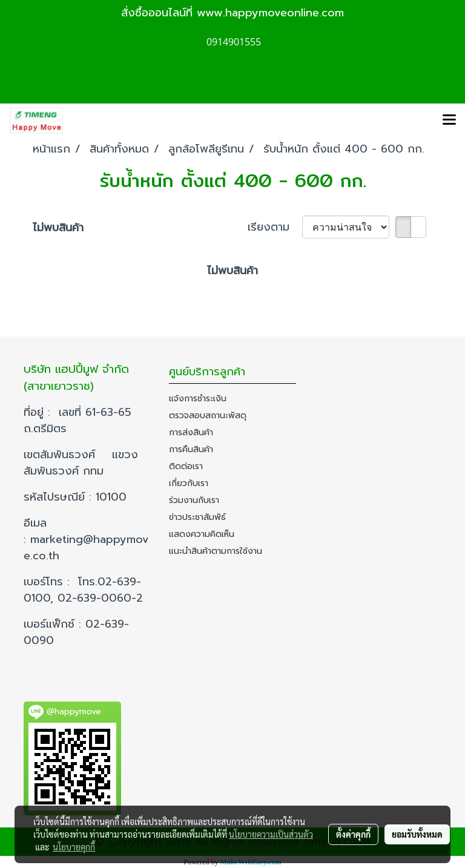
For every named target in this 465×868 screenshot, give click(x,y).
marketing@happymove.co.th (86, 547)
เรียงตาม (275, 227)
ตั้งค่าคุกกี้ (353, 834)
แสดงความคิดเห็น (202, 534)
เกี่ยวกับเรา (189, 483)
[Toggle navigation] (449, 120)
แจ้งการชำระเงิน (198, 399)
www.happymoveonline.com (270, 13)
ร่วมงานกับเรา (194, 500)
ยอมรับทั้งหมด (417, 834)
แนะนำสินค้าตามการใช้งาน (216, 551)
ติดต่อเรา (186, 466)
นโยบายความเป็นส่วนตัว (271, 834)
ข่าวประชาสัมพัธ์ (197, 517)
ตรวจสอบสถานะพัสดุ (208, 416)
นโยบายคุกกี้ (74, 847)
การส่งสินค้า (191, 432)
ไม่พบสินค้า (58, 228)
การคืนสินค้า (191, 449)
